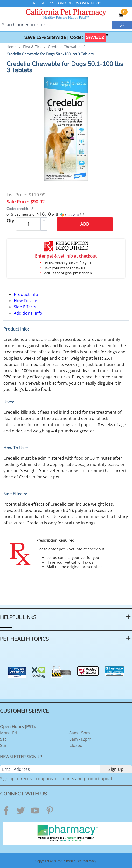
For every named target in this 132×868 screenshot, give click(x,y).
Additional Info (28, 313)
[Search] (56, 25)
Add (85, 224)
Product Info (26, 294)
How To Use (25, 301)
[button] (66, 214)
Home (12, 47)
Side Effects (25, 307)
